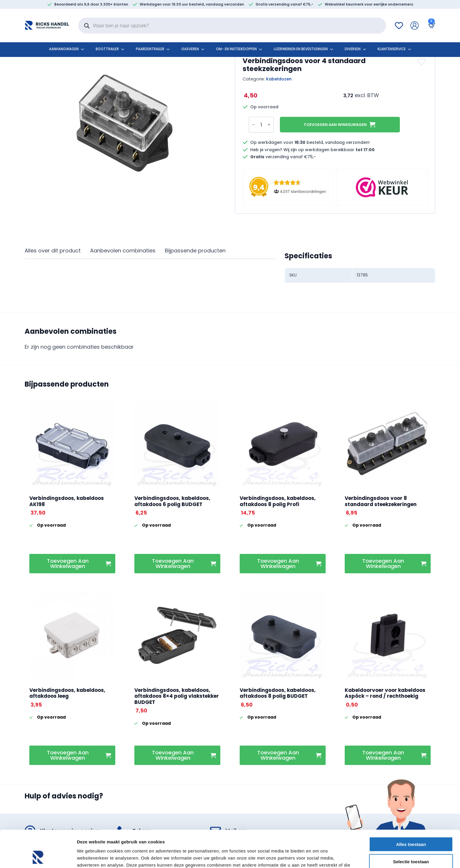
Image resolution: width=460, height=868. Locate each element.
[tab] (53, 251)
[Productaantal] (261, 125)
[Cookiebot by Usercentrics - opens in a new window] (38, 857)
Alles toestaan (411, 809)
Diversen (353, 49)
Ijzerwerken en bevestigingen (301, 49)
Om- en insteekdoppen (236, 49)
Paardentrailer (150, 49)
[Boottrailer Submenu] (124, 49)
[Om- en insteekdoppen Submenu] (262, 49)
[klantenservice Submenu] (411, 49)
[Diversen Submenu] (366, 49)
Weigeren (411, 844)
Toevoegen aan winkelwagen (335, 125)
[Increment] (269, 125)
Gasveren (190, 49)
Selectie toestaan (411, 827)
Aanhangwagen (64, 49)
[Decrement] (253, 125)
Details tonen (317, 856)
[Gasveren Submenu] (204, 49)
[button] (422, 62)
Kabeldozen (279, 79)
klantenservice (392, 49)
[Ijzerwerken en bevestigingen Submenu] (333, 49)
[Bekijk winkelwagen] (431, 25)
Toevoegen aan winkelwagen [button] (68, 563)
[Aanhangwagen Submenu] (84, 49)
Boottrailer (107, 49)
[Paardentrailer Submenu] (170, 49)
